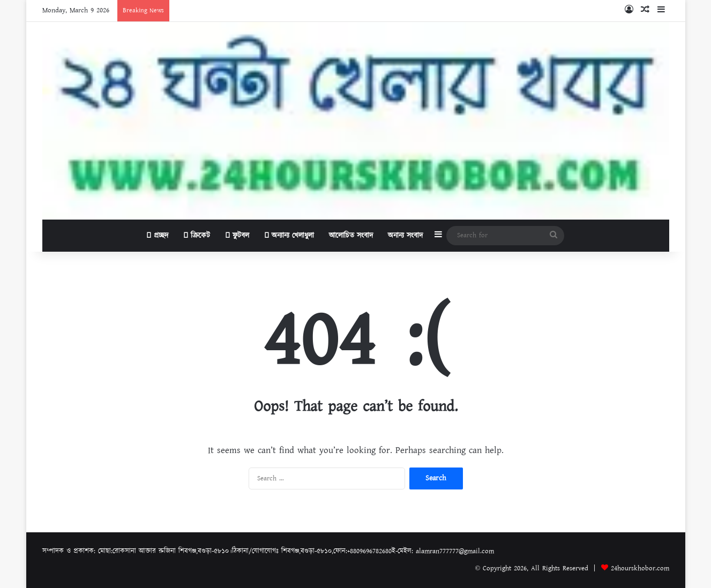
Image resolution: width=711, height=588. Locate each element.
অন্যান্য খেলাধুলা (289, 236)
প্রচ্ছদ (157, 236)
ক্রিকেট (197, 236)
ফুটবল (237, 236)
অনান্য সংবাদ (405, 236)
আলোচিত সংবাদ (351, 236)
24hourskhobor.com (640, 568)
